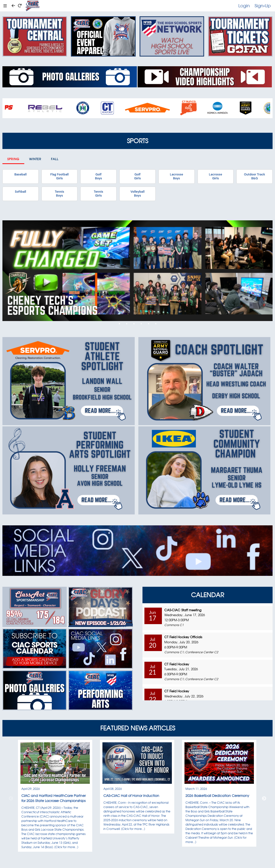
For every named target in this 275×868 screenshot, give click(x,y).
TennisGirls (99, 194)
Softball (20, 192)
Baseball (20, 174)
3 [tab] (134, 324)
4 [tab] (141, 324)
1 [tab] (119, 324)
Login (244, 6)
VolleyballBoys (138, 194)
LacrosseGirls (216, 176)
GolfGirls (138, 176)
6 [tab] (156, 324)
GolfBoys (99, 176)
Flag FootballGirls (59, 176)
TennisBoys (59, 194)
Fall (55, 159)
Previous (11, 799)
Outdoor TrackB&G (254, 176)
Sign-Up (263, 6)
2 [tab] (127, 324)
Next (264, 799)
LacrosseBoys (176, 176)
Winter (35, 159)
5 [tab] (149, 324)
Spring (13, 159)
